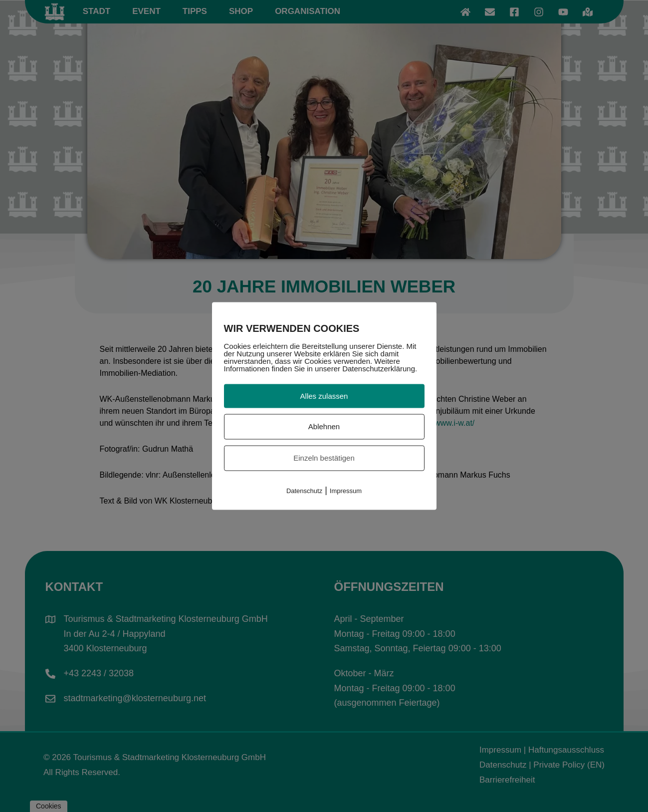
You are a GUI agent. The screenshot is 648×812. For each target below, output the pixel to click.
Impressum (346, 490)
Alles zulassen (324, 396)
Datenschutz (304, 490)
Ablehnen (324, 426)
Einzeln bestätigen (324, 458)
